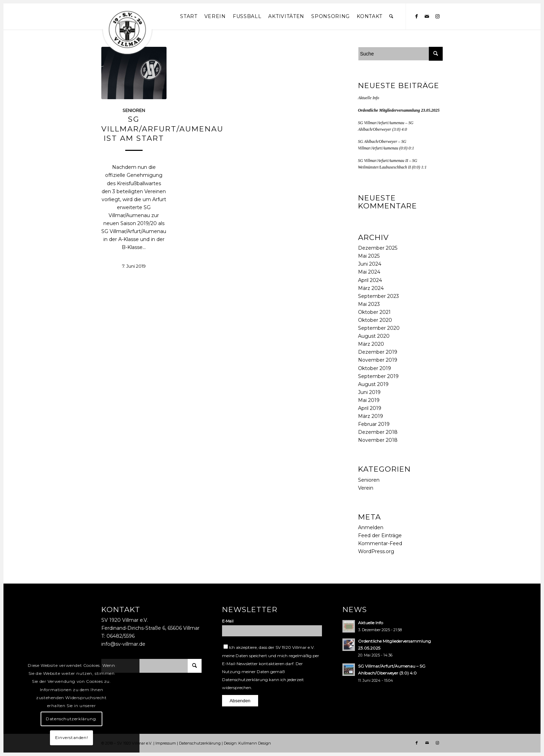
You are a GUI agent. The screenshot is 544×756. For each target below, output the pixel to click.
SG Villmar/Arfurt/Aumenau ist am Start (162, 129)
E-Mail (228, 621)
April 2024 (370, 280)
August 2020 (374, 336)
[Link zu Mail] (427, 16)
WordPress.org (376, 551)
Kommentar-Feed (380, 543)
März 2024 (371, 288)
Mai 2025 (369, 256)
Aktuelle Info (369, 98)
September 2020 (379, 328)
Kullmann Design (255, 743)
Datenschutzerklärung (245, 680)
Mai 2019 (369, 400)
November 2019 (378, 360)
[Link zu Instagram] (437, 16)
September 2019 (378, 376)
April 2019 (370, 408)
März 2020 (371, 344)
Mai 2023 (369, 304)
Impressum (166, 743)
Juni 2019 (369, 392)
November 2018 (378, 440)
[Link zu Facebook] (417, 16)
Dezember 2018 (378, 432)
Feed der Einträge (380, 535)
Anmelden (371, 527)
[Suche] (391, 16)
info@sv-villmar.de (123, 644)
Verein (366, 488)
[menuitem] (189, 16)
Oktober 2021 (374, 312)
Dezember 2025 (378, 248)
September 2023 (379, 296)
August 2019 (373, 384)
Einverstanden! (71, 737)
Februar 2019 (374, 424)
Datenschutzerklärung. (71, 719)
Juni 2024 (370, 264)
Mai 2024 (369, 272)
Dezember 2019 (378, 352)
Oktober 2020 (375, 320)
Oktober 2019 (375, 368)
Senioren (369, 480)
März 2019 (371, 416)
